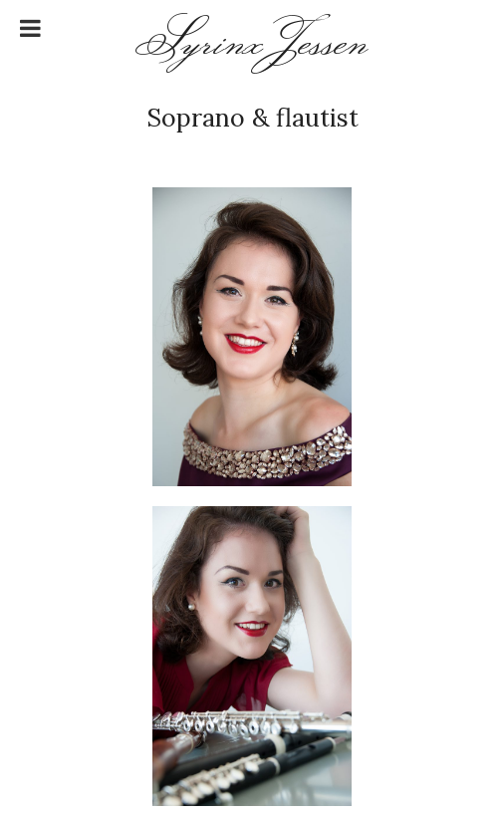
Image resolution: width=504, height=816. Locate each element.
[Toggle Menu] (30, 28)
